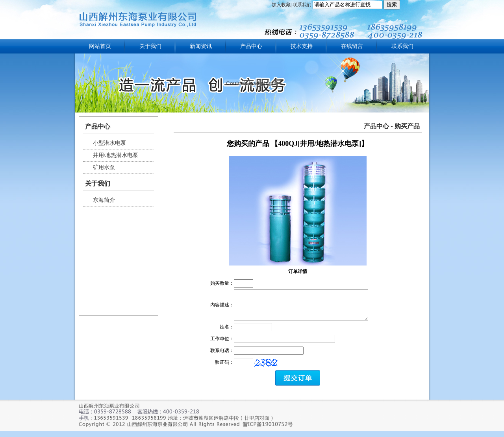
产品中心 (251, 46)
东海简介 (104, 200)
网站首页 (100, 46)
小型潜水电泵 (109, 143)
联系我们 (302, 5)
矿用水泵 (104, 167)
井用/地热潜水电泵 (116, 155)
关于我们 (150, 46)
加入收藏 (281, 5)
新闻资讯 (201, 46)
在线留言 (352, 46)
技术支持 (302, 46)
